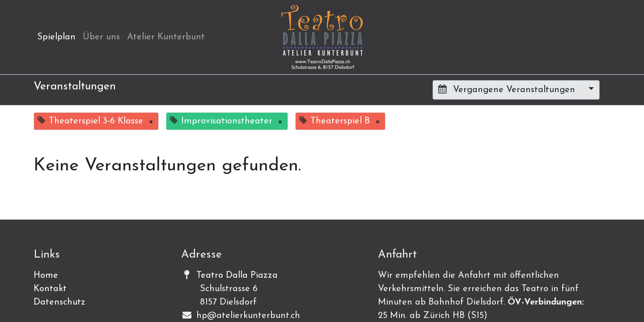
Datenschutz (59, 302)
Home (46, 275)
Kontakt (50, 289)
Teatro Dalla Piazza (237, 275)
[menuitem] (56, 37)
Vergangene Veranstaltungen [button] (508, 89)
